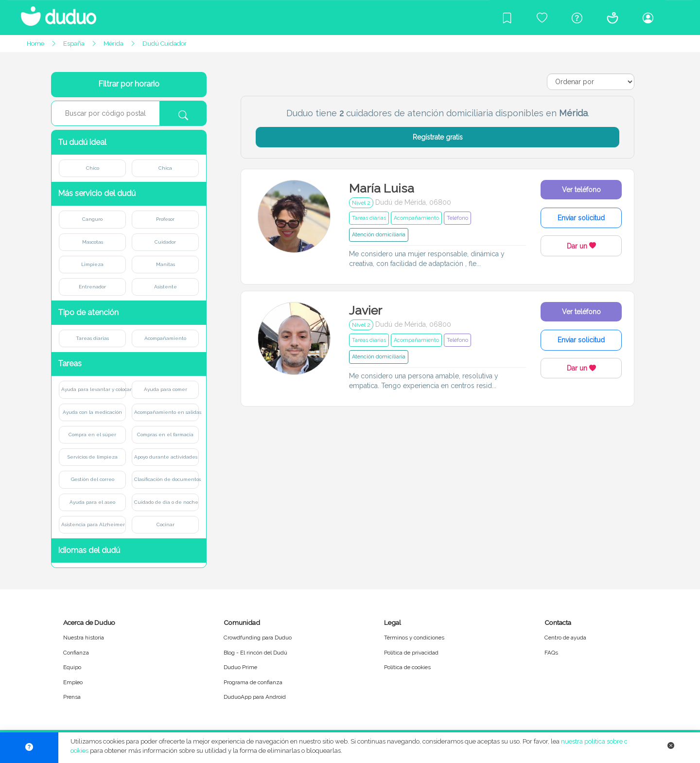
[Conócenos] (612, 18)
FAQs (551, 653)
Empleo (73, 682)
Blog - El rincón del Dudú (255, 653)
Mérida (114, 44)
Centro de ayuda (565, 638)
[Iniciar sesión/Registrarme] (648, 18)
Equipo (72, 667)
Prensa (72, 697)
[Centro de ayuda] (577, 18)
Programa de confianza (253, 682)
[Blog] (507, 18)
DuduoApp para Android (255, 697)
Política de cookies (407, 667)
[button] (129, 142)
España (74, 44)
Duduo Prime (240, 667)
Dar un (581, 246)
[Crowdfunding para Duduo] (542, 18)
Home (35, 44)
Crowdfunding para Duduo (258, 638)
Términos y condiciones (414, 638)
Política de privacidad (411, 653)
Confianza (76, 653)
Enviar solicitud (581, 218)
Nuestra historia (84, 638)
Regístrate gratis (438, 137)
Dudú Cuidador (165, 44)
